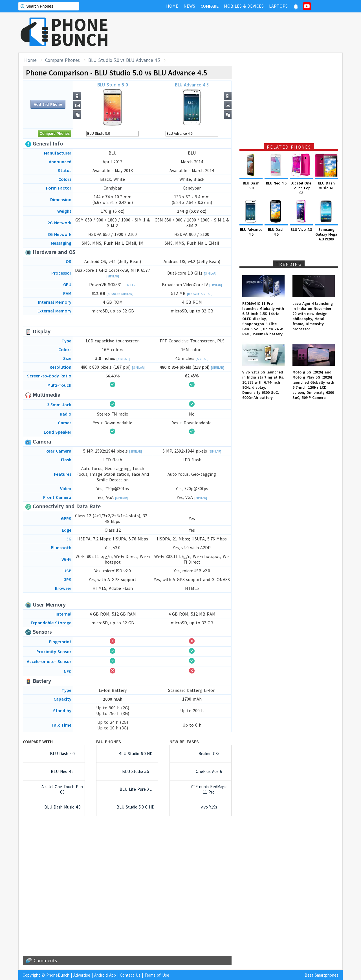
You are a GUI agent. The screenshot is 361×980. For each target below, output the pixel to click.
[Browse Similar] (120, 294)
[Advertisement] (240, 32)
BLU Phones (109, 742)
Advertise (82, 975)
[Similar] (113, 276)
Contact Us (130, 975)
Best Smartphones (322, 975)
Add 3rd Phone (48, 104)
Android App (105, 975)
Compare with (38, 742)
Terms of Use (157, 975)
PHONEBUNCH (80, 32)
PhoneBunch (58, 975)
